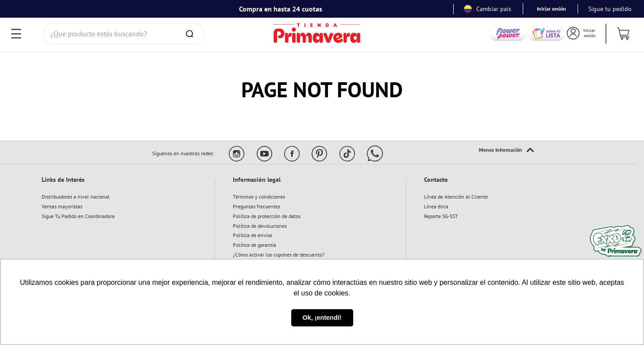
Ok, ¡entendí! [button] (322, 318)
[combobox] (123, 34)
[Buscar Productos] (191, 34)
